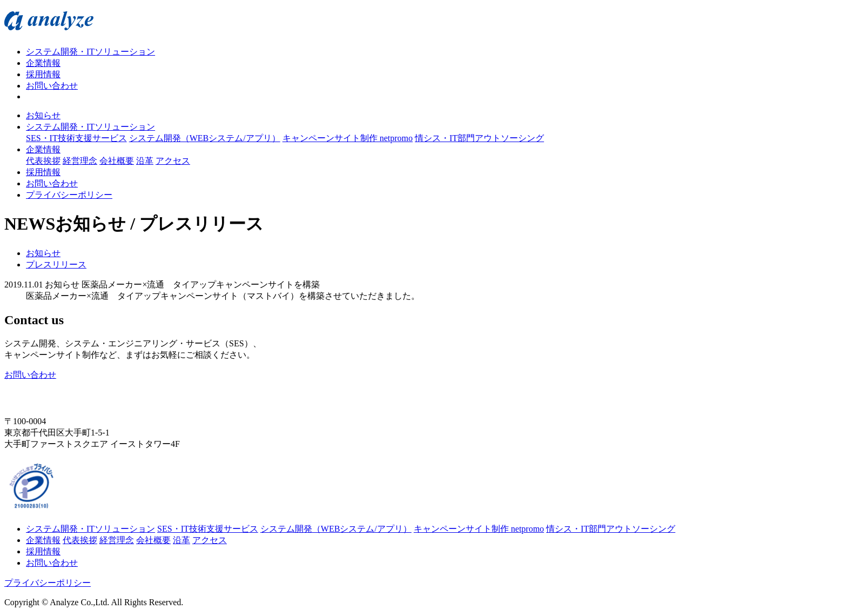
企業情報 (43, 63)
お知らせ (43, 115)
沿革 (145, 161)
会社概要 (117, 161)
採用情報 (43, 74)
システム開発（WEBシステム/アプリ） (205, 138)
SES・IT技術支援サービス (76, 138)
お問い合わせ (52, 86)
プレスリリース (56, 265)
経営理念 (80, 161)
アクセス (173, 161)
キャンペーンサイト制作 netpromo (348, 138)
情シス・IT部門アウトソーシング (479, 138)
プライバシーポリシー (69, 195)
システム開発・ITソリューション (90, 52)
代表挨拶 (43, 161)
